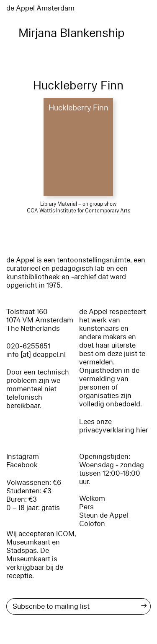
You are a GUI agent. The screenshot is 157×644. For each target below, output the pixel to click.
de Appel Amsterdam (40, 8)
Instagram (23, 457)
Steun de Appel (104, 515)
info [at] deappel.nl (36, 355)
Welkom (92, 499)
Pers (86, 507)
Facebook (22, 465)
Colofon (92, 524)
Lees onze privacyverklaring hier (114, 426)
